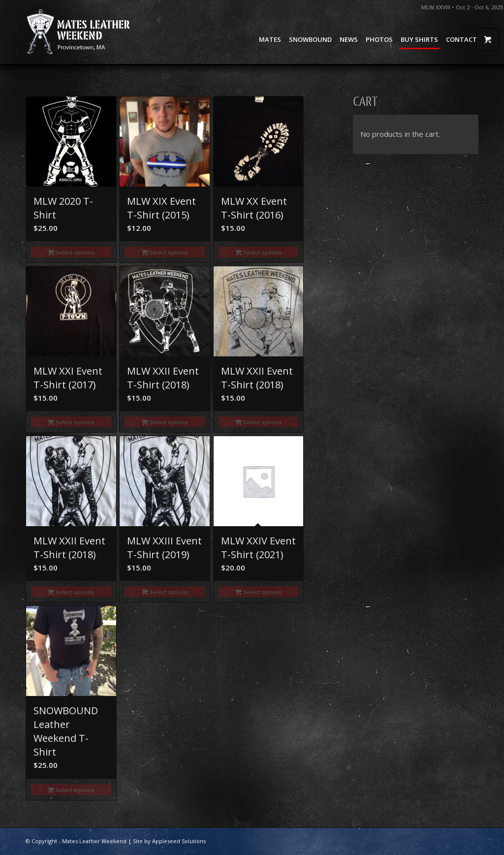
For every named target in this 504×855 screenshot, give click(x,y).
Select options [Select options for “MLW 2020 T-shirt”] (71, 252)
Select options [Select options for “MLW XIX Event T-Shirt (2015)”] (165, 252)
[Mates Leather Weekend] (79, 32)
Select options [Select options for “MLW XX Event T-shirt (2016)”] (258, 252)
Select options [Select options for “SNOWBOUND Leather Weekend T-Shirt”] (71, 790)
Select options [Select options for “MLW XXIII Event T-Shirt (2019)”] (165, 592)
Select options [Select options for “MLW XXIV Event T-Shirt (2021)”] (258, 592)
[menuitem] (270, 39)
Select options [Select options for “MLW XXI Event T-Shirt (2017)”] (71, 422)
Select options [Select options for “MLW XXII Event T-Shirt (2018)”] (165, 422)
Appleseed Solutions (179, 841)
